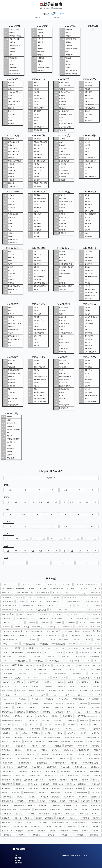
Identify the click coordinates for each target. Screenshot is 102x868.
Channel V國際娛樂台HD (10, 606)
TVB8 (15, 687)
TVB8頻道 (24, 687)
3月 (80, 503)
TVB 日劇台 (96, 678)
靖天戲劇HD (96, 814)
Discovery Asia (70, 610)
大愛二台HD (46, 746)
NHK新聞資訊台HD (55, 661)
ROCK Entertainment (9, 670)
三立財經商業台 (79, 699)
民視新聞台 (42, 793)
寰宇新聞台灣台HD (24, 759)
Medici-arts (37, 657)
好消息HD (44, 750)
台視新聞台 (48, 733)
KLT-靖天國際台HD (32, 648)
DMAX (88, 606)
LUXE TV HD (86, 648)
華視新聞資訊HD (25, 810)
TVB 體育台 (6, 687)
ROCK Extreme (24, 670)
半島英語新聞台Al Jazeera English (13, 721)
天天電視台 (18, 750)
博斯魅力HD (96, 725)
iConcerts (18, 695)
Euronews (82, 623)
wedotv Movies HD (8, 699)
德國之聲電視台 (8, 767)
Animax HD (26, 585)
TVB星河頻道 (61, 687)
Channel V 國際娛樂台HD (72, 602)
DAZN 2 (61, 606)
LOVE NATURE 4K (47, 648)
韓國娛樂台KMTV (36, 827)
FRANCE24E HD (68, 627)
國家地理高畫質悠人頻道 (52, 738)
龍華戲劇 (97, 831)
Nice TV (87, 661)
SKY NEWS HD (70, 670)
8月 (66, 490)
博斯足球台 (96, 721)
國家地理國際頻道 (33, 738)
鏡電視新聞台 (57, 814)
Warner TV (52, 691)
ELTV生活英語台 (43, 619)
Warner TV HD (42, 691)
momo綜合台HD (79, 695)
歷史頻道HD (90, 789)
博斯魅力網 (6, 729)
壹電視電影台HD (21, 746)
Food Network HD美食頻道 (34, 631)
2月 (87, 503)
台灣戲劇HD (96, 729)
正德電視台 (56, 789)
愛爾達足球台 (37, 772)
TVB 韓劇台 (96, 682)
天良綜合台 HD (31, 750)
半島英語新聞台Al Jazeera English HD (88, 716)
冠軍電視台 (55, 716)
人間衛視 (71, 708)
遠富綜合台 (20, 814)
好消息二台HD (68, 750)
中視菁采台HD (95, 704)
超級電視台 (85, 810)
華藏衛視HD (6, 806)
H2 (23, 640)
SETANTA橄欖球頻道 (40, 670)
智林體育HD (6, 780)
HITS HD (82, 644)
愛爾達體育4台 (95, 772)
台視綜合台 (71, 733)
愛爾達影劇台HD (80, 767)
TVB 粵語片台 (18, 682)
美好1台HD (53, 801)
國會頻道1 (5, 742)
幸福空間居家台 (94, 759)
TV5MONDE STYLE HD (32, 678)
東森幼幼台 (52, 780)
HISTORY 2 (72, 644)
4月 (72, 503)
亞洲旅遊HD (7, 708)
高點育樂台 (59, 827)
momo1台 (29, 695)
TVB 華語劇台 (84, 682)
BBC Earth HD (32, 589)
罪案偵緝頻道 (95, 797)
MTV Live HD (49, 653)
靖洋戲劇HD (96, 823)
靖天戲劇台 (6, 818)
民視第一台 (69, 793)
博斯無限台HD (59, 721)
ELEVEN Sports (20, 619)
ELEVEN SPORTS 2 (76, 614)
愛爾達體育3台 (80, 772)
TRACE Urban (94, 674)
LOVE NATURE (60, 648)
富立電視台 (18, 755)
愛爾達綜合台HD (8, 772)
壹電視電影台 (7, 746)
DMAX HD (79, 606)
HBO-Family (77, 640)
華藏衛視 (97, 801)
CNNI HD (83, 597)
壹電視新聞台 (66, 742)
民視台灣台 (16, 793)
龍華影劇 (75, 831)
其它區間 (53, 15)
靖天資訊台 (19, 823)
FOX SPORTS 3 (6, 627)
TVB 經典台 (47, 682)
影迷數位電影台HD (60, 763)
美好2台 (63, 801)
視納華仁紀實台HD (71, 810)
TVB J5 (63, 678)
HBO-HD (87, 640)
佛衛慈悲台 (96, 708)
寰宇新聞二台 (83, 755)
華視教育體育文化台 (9, 810)
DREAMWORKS (7, 610)
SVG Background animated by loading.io (75, 856)
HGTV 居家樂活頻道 (28, 644)
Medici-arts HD (23, 657)
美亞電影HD (21, 801)
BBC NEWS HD (86, 589)
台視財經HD (84, 733)
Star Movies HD (23, 674)
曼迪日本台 (28, 780)
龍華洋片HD (37, 835)
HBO (17, 644)
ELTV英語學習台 (57, 619)
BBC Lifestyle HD (72, 589)
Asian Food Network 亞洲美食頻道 (13, 589)
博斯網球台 (84, 721)
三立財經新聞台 (94, 699)
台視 (16, 733)
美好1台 (43, 801)
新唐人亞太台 (20, 776)
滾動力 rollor (96, 793)
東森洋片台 (85, 780)
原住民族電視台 (35, 729)
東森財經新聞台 (7, 784)
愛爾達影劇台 (66, 767)
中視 (19, 704)
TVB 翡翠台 (71, 682)
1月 (95, 503)
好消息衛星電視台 (83, 750)
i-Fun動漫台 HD (95, 691)
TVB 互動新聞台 (84, 678)
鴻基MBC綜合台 (72, 827)
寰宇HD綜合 (44, 755)
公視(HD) (70, 712)
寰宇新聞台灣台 (8, 759)
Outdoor (39, 665)
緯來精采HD (83, 797)
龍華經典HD (65, 835)
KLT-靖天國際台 (17, 648)
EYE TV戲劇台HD (44, 623)
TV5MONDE (46, 678)
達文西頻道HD (7, 814)
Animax (39, 585)
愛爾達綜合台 (95, 767)
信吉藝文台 (21, 712)
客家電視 (97, 750)
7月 (79, 490)
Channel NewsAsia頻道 (52, 602)
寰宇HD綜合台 (57, 755)
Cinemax (52, 606)
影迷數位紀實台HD (25, 763)
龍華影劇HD (86, 831)
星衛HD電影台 (73, 776)
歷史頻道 (79, 789)
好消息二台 (55, 750)
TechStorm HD (85, 687)
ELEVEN (31, 619)
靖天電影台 (43, 823)
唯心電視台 (19, 738)
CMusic (29, 597)
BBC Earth (43, 589)
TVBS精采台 (35, 687)
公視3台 (97, 712)
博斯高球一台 (71, 725)
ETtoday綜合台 (81, 619)
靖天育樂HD (85, 818)
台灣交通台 (83, 729)
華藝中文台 (32, 806)
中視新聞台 (48, 704)
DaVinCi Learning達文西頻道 (37, 610)
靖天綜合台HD (73, 818)
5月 (64, 503)
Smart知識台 (8, 674)
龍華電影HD (94, 835)
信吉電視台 (47, 712)
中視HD (27, 704)
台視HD (25, 733)
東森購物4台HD (7, 789)
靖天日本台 (28, 818)
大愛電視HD (69, 746)
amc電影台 (83, 691)
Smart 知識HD (95, 670)
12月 (10, 490)
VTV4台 (32, 691)
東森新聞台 (74, 780)
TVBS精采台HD (47, 687)
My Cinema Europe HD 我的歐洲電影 (87, 657)
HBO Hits (52, 640)
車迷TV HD (97, 810)
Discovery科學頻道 (8, 614)
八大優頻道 (59, 712)
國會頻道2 (28, 742)
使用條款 (18, 861)
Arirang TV (66, 585)
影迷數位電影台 (42, 763)
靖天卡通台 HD (71, 814)
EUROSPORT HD (95, 619)
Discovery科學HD (94, 610)
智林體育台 (17, 780)
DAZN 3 (70, 606)
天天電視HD (6, 750)
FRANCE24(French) (54, 627)
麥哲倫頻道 (20, 831)
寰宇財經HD (39, 759)
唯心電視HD (6, 738)
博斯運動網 (47, 725)
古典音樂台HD (70, 729)
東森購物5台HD (32, 789)
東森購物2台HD (58, 784)
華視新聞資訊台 (40, 810)
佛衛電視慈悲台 (7, 712)
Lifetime (5, 653)
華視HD (85, 806)
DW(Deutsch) (19, 610)
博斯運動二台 (20, 725)
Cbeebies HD (21, 602)
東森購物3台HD (83, 784)
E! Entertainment (45, 614)
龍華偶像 (30, 831)
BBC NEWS (97, 589)
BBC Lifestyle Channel (57, 589)
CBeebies (19, 597)
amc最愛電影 (72, 691)
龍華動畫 (53, 831)
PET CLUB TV (71, 665)
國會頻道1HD (17, 742)
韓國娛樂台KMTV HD (20, 827)
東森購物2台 (45, 784)
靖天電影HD (31, 823)
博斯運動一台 (7, 725)
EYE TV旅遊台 (57, 623)
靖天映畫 (39, 818)
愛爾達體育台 (7, 776)
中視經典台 (59, 704)
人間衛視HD (83, 708)
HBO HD (43, 640)
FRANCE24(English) (38, 627)
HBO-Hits (97, 640)
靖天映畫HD (49, 818)
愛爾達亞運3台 (52, 767)
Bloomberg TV (58, 593)
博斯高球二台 (84, 725)
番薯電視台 (56, 797)
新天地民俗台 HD (35, 776)
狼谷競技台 (21, 797)
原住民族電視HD (20, 729)
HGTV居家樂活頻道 (59, 644)
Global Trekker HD (23, 636)
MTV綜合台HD (70, 653)
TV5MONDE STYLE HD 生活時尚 (12, 678)
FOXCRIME (17, 627)
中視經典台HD (71, 704)
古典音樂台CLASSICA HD (53, 729)
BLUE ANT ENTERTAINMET (25, 593)
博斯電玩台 (58, 725)
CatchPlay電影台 (7, 602)
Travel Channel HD (7, 691)
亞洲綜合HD (32, 708)
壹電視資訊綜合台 (94, 742)
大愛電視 (58, 746)
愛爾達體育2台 (65, 772)
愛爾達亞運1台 (22, 767)
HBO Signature (64, 640)
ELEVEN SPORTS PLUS (93, 614)
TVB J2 (55, 678)
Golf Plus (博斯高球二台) (92, 636)
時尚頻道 (97, 776)
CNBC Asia (56, 597)
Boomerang (81, 593)
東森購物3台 (71, 784)
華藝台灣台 (56, 806)
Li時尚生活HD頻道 (17, 653)
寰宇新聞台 (96, 755)
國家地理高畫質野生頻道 (73, 738)
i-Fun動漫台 (6, 695)
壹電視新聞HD (53, 742)
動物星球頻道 (68, 716)
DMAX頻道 (97, 606)
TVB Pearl (72, 678)
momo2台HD (65, 695)
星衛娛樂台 (86, 776)
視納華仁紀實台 (55, 810)
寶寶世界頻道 (64, 759)
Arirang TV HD (52, 585)
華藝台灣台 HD (44, 806)
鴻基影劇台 (96, 827)
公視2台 (87, 712)
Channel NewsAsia (35, 602)
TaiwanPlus (72, 687)
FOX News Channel (94, 623)
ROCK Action (96, 665)
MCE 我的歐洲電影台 (34, 653)
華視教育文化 (96, 806)
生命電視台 (44, 797)
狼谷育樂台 (32, 797)
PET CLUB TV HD (59, 665)
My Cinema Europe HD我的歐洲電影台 (15, 661)
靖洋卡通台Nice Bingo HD (60, 823)
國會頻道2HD (40, 742)
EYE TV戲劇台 (31, 623)
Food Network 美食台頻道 (92, 631)
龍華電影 (80, 835)
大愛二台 (35, 746)
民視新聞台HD (55, 793)
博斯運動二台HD (34, 725)
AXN (14, 585)
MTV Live (59, 653)
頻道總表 (48, 827)
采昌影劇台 (31, 814)
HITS (89, 644)
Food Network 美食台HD (72, 631)
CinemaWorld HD (27, 606)
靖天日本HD (17, 818)
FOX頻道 (26, 627)
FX (87, 627)
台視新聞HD (36, 733)
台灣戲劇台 (6, 733)
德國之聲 (74, 763)
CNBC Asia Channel (42, 597)
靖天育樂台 (96, 818)
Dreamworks (31, 614)
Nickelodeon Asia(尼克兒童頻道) (12, 665)
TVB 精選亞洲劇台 (33, 682)
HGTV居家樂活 (44, 644)
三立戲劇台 (23, 699)
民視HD (5, 793)
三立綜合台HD (63, 699)
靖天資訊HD (6, 823)
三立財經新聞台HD (8, 704)
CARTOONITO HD (95, 593)
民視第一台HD (82, 793)
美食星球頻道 (86, 801)
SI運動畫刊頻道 (56, 670)
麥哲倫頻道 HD (7, 831)
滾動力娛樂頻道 (7, 797)
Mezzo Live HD (51, 657)
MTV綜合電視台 (84, 653)
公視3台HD (6, 716)
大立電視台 (96, 746)
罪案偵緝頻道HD (7, 801)
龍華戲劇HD (8, 835)
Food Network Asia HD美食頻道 (12, 631)
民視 (99, 789)
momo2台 (53, 695)
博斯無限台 (46, 721)
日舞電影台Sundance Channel (54, 776)
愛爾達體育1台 (51, 772)
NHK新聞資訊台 (38, 661)
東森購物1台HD (33, 784)
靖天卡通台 (84, 814)
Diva (21, 614)
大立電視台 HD (83, 746)
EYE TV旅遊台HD (70, 623)
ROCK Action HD (84, 665)
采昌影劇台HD (44, 814)
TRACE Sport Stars (61, 674)
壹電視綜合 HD (79, 742)
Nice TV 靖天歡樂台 (73, 661)
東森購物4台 (96, 784)
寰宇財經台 (51, 759)
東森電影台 (45, 789)
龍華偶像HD (42, 831)
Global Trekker (37, 636)
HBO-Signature (7, 644)
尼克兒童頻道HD (79, 759)
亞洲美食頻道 (58, 708)
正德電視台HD (68, 789)
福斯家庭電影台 (69, 797)
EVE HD (15, 623)
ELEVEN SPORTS (7, 619)
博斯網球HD (72, 721)
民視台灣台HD (29, 793)
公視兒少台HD (18, 716)
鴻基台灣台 (85, 827)
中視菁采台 (83, 704)
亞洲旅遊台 (19, 708)
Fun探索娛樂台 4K (8, 636)
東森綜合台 (97, 780)
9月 (52, 490)
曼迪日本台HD (40, 780)
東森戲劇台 (63, 780)
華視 (77, 806)
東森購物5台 (20, 789)
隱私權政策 (18, 863)
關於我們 (18, 858)
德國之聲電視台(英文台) (91, 763)
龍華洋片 (22, 835)
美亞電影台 (32, 801)
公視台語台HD (43, 716)
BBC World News (7, 593)
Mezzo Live (66, 657)
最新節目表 (51, 478)
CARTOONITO (7, 597)
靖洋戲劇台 (6, 827)
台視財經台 (96, 733)
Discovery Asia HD (56, 610)
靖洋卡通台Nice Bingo (80, 823)
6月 (92, 490)
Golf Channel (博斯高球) (53, 636)
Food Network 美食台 (53, 631)
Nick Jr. (97, 661)
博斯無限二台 (33, 721)
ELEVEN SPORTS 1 (60, 614)
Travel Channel (21, 691)
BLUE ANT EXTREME (43, 593)
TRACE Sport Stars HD (41, 674)
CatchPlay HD (95, 597)
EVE (22, 623)
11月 (24, 490)
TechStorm (97, 687)
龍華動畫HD (64, 831)
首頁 (16, 856)
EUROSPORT (6, 623)
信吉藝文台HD (34, 712)
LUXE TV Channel (73, 648)
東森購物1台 (20, 784)
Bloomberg (70, 593)
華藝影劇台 (68, 806)
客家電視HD (6, 755)
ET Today (70, 619)
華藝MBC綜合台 (19, 806)
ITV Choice (5, 648)
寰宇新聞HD (70, 755)
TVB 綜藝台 (59, 682)
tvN (99, 695)
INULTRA (97, 644)
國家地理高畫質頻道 (93, 738)
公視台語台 (30, 716)
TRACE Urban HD (78, 674)
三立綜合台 (50, 699)
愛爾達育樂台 (23, 772)
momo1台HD (41, 695)
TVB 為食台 (6, 682)
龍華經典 (51, 835)
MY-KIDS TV (97, 653)
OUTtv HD (29, 665)
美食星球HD (73, 801)
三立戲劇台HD (36, 699)
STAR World (83, 670)
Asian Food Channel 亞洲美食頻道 (88, 585)
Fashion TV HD (96, 627)
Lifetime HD (97, 648)
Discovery (82, 610)
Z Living (61, 691)
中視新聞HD (37, 704)
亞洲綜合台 (45, 708)
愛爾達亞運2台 (37, 767)
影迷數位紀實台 (8, 763)
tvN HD (91, 695)
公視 (79, 712)
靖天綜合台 (61, 818)
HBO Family (32, 640)
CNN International (70, 597)
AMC (5, 585)
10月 (38, 490)
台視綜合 (60, 733)
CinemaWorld (41, 606)
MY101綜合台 (7, 657)
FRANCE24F (79, 627)
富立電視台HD (31, 755)
